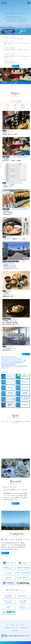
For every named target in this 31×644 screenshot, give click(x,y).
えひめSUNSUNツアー (13, 357)
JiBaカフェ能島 (4, 357)
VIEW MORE (26, 355)
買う (4, 159)
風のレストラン (10, 348)
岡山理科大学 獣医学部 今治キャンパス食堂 (14, 185)
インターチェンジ (5, 363)
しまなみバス (19, 359)
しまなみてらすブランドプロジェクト (8, 359)
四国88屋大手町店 (5, 365)
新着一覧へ (15, 66)
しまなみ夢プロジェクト (6, 361)
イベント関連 (13, 159)
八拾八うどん (9, 133)
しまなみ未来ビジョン (16, 361)
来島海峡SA (26, 159)
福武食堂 (25, 367)
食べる (4, 133)
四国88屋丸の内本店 (19, 363)
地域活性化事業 (19, 159)
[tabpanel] (15, 77)
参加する (9, 263)
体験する (5, 263)
